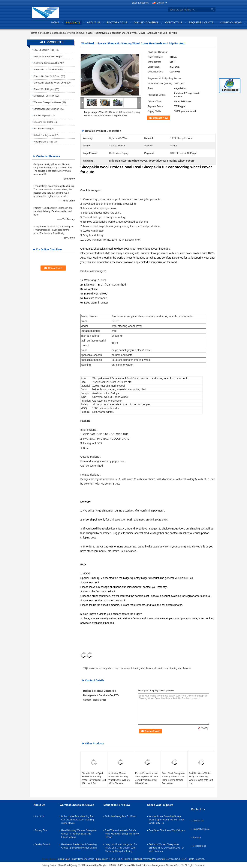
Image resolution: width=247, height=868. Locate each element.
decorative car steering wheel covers (173, 668)
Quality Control (146, 22)
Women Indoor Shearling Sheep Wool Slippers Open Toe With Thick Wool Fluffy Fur (166, 820)
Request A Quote (201, 22)
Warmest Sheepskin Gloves (47, 102)
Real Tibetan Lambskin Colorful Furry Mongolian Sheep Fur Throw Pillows (122, 834)
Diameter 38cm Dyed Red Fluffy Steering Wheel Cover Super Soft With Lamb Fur (94, 778)
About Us (94, 22)
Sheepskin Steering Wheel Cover (69, 33)
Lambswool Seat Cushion (46, 109)
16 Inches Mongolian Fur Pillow (121, 816)
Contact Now (160, 118)
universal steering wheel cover (104, 668)
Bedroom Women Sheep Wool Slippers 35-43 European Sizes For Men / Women (166, 848)
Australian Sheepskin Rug (47, 63)
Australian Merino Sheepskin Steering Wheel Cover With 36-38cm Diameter (119, 778)
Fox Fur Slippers (42, 116)
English (162, 3)
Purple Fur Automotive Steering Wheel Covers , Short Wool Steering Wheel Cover (147, 778)
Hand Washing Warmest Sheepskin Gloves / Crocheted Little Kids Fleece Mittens (79, 834)
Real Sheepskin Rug (44, 50)
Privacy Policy (49, 859)
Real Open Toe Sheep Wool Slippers (167, 830)
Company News (231, 22)
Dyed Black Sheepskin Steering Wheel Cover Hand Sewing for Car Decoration (173, 778)
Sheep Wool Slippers (44, 89)
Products (73, 22)
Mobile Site (199, 846)
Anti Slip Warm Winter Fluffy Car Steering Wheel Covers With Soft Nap (201, 778)
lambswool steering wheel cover (137, 668)
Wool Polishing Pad (43, 142)
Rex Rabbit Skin (42, 129)
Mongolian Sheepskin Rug (47, 57)
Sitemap (197, 837)
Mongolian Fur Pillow (44, 96)
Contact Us (174, 22)
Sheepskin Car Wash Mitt (46, 70)
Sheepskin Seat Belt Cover (47, 76)
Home (55, 22)
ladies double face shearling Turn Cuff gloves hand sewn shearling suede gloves (78, 820)
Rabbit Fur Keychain (44, 135)
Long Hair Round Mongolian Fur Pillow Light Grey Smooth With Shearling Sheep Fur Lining (121, 848)
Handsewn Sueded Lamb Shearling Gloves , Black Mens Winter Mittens (79, 846)
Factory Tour (117, 22)
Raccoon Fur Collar (43, 122)
